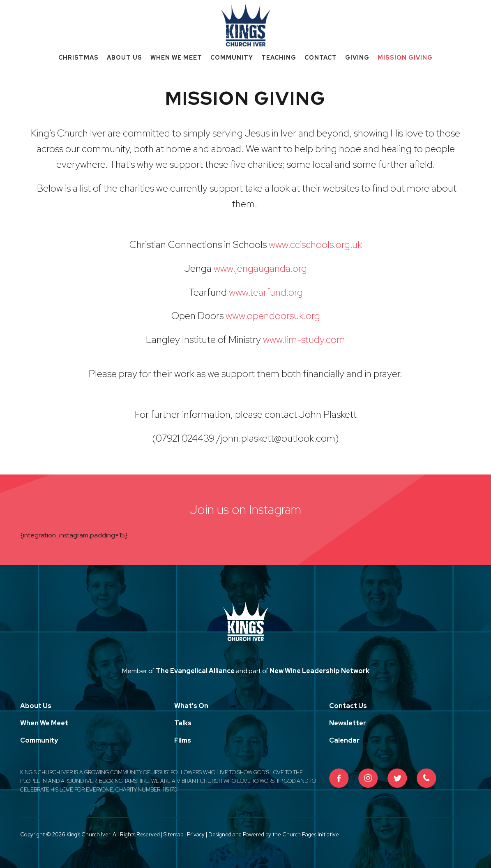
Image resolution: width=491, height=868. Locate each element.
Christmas (78, 58)
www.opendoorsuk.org (273, 316)
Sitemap (173, 834)
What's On (191, 706)
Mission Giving (405, 58)
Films (183, 740)
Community (232, 58)
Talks (183, 723)
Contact (321, 58)
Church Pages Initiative (311, 834)
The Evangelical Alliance (195, 671)
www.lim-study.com (304, 339)
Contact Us (348, 706)
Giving (357, 58)
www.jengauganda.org (260, 268)
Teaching (279, 58)
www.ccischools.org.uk (315, 244)
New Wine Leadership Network (319, 671)
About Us (124, 58)
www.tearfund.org (266, 292)
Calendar (344, 740)
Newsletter (348, 723)
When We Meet (176, 58)
